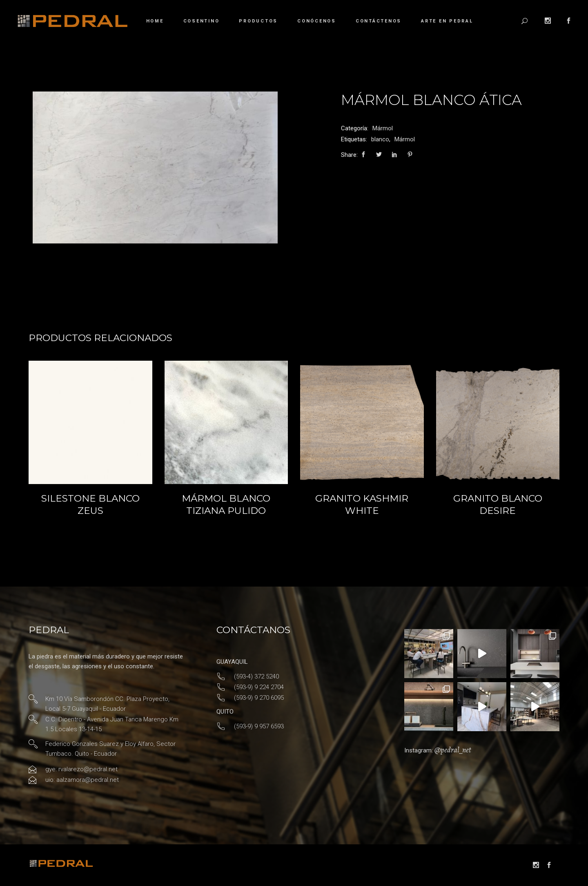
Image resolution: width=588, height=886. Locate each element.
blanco (380, 139)
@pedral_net (453, 750)
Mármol (383, 128)
